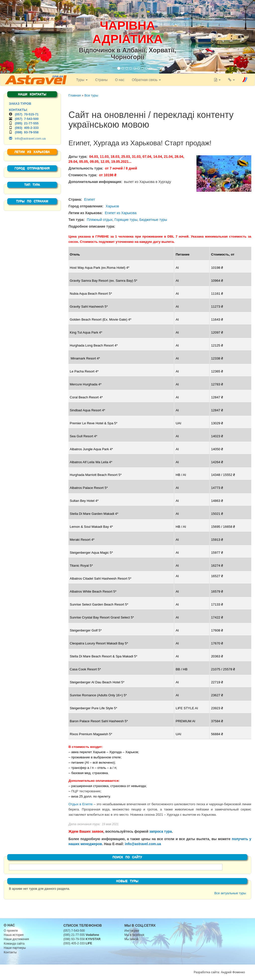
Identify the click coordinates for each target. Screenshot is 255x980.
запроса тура (160, 831)
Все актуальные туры (230, 893)
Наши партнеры (15, 948)
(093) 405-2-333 (27, 128)
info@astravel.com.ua (143, 844)
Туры (81, 80)
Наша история (14, 935)
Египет (90, 199)
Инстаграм (132, 931)
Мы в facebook (134, 935)
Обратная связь (146, 80)
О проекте (11, 931)
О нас (119, 80)
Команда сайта (14, 944)
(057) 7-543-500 (27, 119)
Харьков (112, 206)
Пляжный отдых (100, 220)
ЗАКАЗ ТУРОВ (20, 104)
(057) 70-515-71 (27, 114)
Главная (75, 95)
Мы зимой (131, 939)
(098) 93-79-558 (27, 132)
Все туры (91, 95)
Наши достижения (16, 939)
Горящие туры (126, 220)
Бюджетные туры (153, 220)
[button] (12, 37)
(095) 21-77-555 (27, 123)
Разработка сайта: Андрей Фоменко (219, 972)
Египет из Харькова (121, 213)
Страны (101, 80)
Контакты (10, 952)
